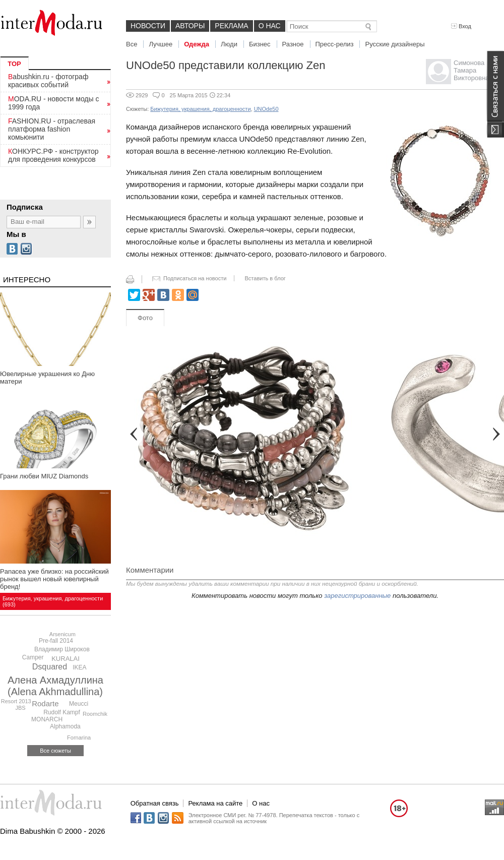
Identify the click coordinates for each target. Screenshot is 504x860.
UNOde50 (266, 109)
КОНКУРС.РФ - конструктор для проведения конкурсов (53, 155)
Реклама (231, 26)
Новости (148, 26)
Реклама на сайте (215, 803)
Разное (293, 44)
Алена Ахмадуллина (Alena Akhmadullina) (55, 686)
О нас (270, 26)
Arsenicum (62, 634)
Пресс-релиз (335, 44)
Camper (33, 657)
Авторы (190, 26)
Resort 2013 (16, 701)
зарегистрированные (357, 596)
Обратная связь (155, 803)
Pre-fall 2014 (56, 641)
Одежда (197, 44)
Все (132, 44)
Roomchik (95, 714)
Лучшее (161, 44)
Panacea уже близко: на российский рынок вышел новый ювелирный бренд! (54, 579)
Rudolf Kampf (62, 712)
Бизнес (260, 44)
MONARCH (47, 719)
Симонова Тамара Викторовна (471, 70)
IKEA (79, 667)
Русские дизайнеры (395, 44)
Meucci (79, 704)
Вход (461, 26)
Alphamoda (65, 726)
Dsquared (50, 667)
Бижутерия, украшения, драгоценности (200, 109)
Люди (229, 44)
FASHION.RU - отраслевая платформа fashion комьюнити (52, 129)
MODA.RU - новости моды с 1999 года (54, 103)
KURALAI (66, 659)
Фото (145, 318)
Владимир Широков (62, 649)
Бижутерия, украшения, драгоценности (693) (53, 601)
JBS (20, 708)
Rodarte (45, 703)
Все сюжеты (55, 751)
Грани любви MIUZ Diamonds (44, 476)
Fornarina (79, 738)
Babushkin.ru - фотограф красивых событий (48, 81)
